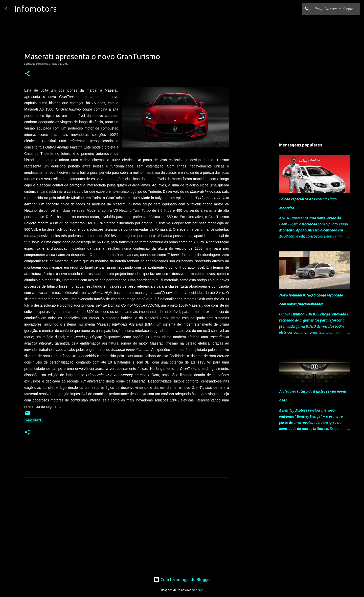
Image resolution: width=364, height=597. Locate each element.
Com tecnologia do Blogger (182, 580)
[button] (27, 74)
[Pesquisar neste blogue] (333, 9)
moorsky (197, 590)
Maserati (34, 420)
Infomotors (35, 9)
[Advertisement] (127, 529)
